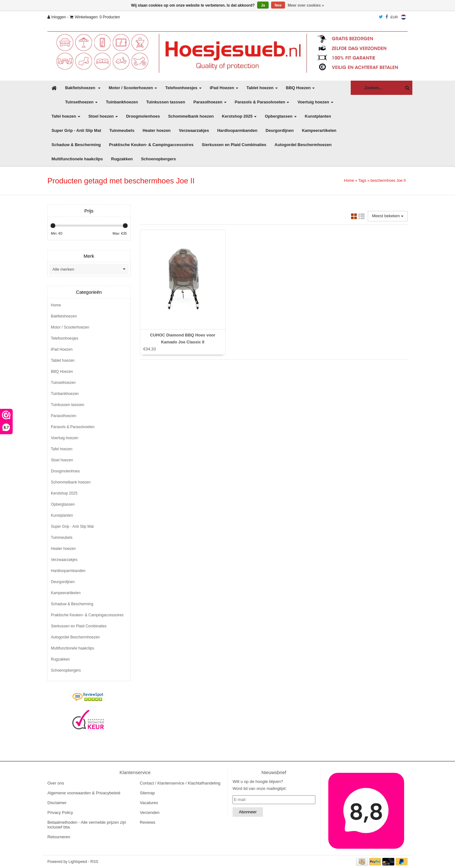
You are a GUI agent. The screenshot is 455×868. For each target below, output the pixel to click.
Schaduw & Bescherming (76, 145)
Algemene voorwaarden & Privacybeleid (84, 793)
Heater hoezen (157, 130)
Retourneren (59, 837)
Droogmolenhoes (143, 116)
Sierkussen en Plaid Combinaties (234, 145)
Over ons (56, 783)
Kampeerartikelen (319, 130)
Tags (362, 181)
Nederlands (403, 17)
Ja (263, 5)
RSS (94, 862)
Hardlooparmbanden (237, 130)
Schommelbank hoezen (191, 116)
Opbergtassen (281, 116)
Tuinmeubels (122, 130)
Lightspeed (78, 862)
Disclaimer (57, 803)
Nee (278, 5)
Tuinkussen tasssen (166, 102)
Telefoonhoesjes (183, 88)
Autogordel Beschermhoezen (303, 145)
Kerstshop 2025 (239, 116)
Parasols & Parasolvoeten (262, 102)
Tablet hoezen (262, 88)
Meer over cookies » (306, 5)
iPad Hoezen (224, 88)
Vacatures (149, 803)
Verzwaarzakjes (194, 130)
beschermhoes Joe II (388, 181)
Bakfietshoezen (83, 88)
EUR (394, 17)
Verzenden (150, 813)
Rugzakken (122, 159)
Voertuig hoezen (315, 102)
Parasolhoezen (210, 102)
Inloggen (57, 17)
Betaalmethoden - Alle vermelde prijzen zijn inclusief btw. (87, 825)
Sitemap (148, 793)
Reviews (148, 822)
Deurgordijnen (280, 130)
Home (349, 181)
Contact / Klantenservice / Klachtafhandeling (180, 783)
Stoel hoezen (103, 116)
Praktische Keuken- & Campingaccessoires (151, 145)
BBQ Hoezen (300, 88)
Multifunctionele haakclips (77, 159)
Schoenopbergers (158, 159)
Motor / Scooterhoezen (133, 88)
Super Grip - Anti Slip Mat (76, 130)
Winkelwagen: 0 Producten (95, 17)
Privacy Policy (60, 813)
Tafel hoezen (66, 116)
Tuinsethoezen (81, 102)
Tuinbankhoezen (122, 102)
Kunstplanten (318, 116)
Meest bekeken (388, 216)
